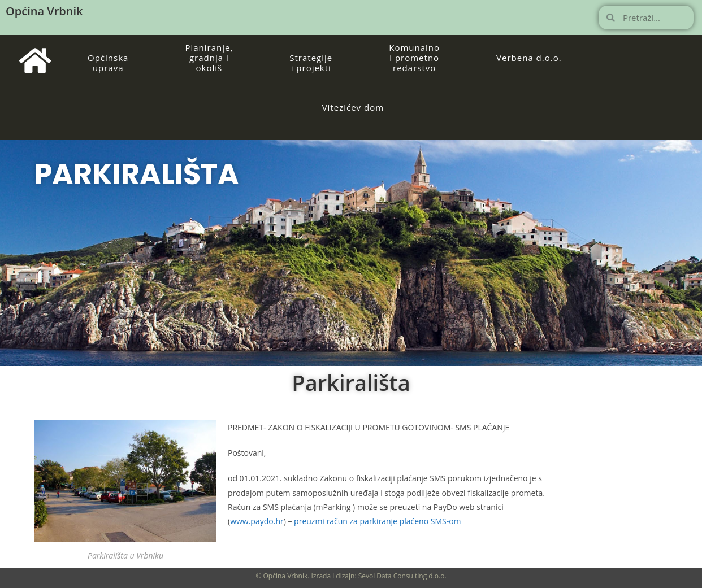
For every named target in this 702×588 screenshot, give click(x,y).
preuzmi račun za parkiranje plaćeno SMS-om (377, 521)
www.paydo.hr (257, 521)
